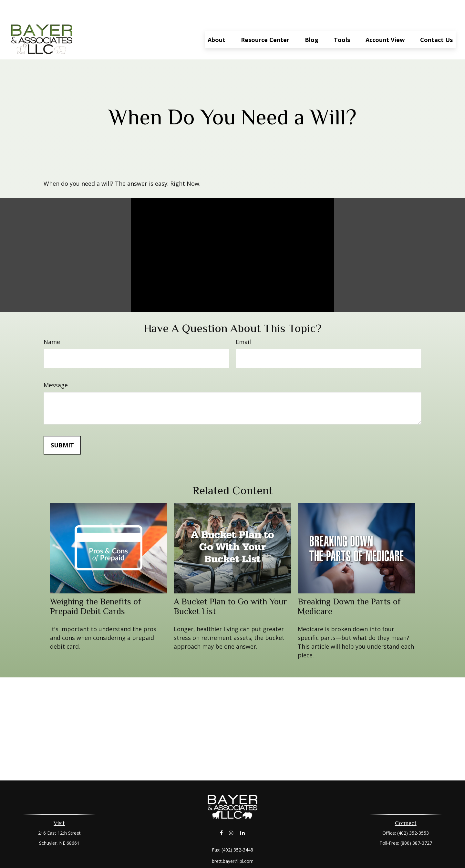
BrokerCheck (299, 865)
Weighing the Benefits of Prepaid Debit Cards (96, 587)
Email (243, 322)
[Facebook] (221, 813)
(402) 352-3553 (413, 814)
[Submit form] (62, 426)
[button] (217, 20)
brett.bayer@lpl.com (233, 842)
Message (56, 366)
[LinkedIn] (243, 813)
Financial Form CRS (237, 853)
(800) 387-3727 (416, 824)
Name (52, 322)
